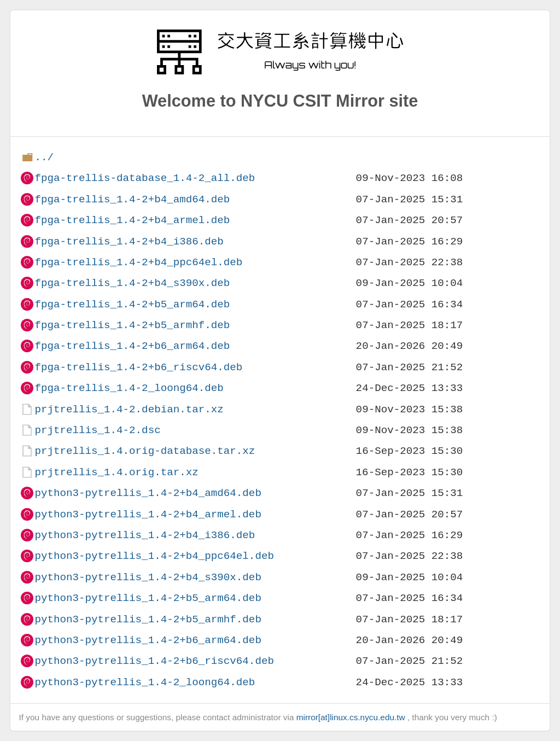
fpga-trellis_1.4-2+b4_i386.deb (129, 241)
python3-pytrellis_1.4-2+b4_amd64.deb (148, 493)
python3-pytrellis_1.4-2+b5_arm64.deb (148, 598)
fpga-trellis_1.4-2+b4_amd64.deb (132, 199)
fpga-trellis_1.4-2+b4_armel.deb (132, 220)
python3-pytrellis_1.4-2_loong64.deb (145, 682)
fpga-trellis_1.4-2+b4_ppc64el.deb (138, 262)
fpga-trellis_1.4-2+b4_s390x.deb (132, 283)
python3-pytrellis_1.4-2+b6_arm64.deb (148, 640)
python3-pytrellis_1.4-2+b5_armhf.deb (148, 619)
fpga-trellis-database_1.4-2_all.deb (145, 178)
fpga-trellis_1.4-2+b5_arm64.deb (132, 304)
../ (44, 157)
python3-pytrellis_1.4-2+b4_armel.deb (148, 514)
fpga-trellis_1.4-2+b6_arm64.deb (132, 346)
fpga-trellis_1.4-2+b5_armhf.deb (132, 325)
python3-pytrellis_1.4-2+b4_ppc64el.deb (154, 556)
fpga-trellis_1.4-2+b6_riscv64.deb (138, 367)
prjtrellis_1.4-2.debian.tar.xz (129, 409)
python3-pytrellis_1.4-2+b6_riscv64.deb (154, 661)
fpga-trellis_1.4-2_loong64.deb (129, 388)
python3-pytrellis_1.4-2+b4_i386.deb (145, 535)
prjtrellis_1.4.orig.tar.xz (116, 472)
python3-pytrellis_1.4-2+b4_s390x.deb (148, 577)
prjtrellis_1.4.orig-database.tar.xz (145, 451)
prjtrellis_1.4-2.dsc (97, 430)
